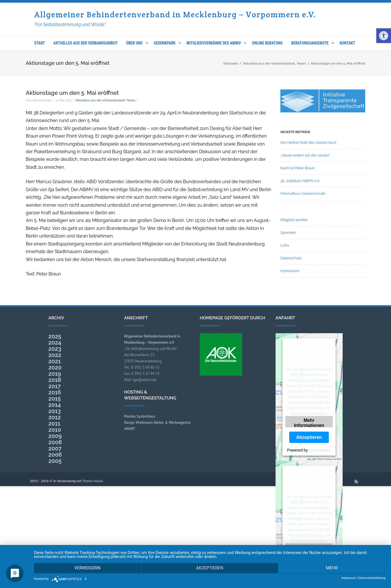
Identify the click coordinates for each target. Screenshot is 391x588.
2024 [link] (55, 343)
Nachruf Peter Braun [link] (298, 168)
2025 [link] (55, 336)
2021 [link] (55, 361)
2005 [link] (55, 461)
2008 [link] (55, 442)
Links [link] (285, 245)
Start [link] (40, 43)
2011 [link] (54, 424)
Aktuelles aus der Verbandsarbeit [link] (86, 43)
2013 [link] (55, 411)
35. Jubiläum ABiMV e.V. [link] (300, 181)
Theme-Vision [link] (93, 481)
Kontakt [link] (348, 43)
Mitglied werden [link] (294, 220)
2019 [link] (55, 374)
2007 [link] (55, 448)
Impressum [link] (290, 271)
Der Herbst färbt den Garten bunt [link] (308, 143)
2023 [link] (55, 349)
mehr (333, 568)
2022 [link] (55, 355)
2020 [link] (55, 367)
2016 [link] (55, 392)
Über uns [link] (134, 43)
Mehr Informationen (309, 423)
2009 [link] (55, 436)
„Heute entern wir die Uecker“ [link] (305, 155)
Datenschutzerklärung (372, 578)
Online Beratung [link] (268, 43)
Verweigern (86, 568)
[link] (384, 36)
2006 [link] (55, 455)
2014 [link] (55, 405)
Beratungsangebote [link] (310, 43)
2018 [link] (55, 380)
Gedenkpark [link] (165, 43)
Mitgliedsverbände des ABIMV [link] (214, 43)
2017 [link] (55, 386)
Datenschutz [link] (291, 258)
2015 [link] (55, 399)
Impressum (349, 578)
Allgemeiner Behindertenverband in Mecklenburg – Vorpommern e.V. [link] (175, 14)
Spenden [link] (288, 233)
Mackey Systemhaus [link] (140, 416)
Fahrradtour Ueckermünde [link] (303, 193)
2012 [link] (55, 417)
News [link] (131, 100)
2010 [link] (55, 430)
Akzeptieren (309, 437)
